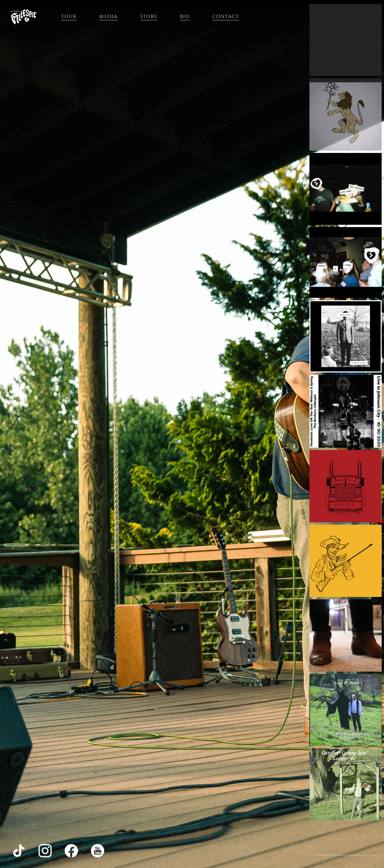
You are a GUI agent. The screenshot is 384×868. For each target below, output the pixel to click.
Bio (185, 17)
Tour (69, 17)
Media (108, 17)
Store (149, 17)
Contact (226, 17)
